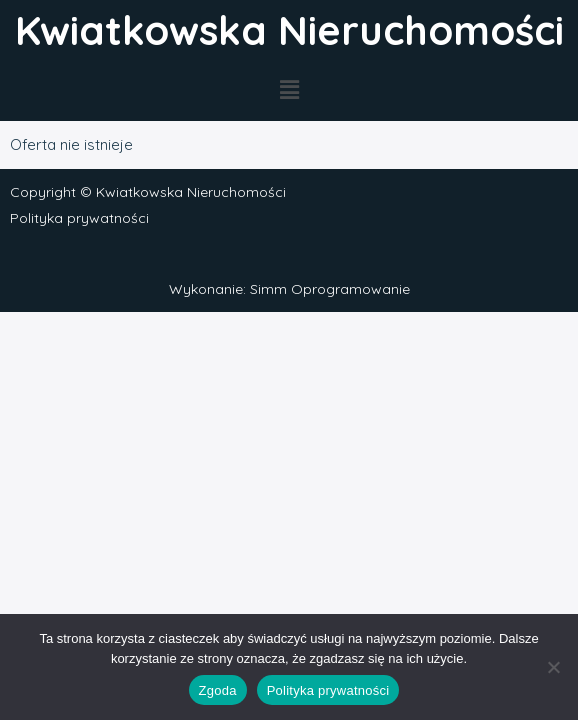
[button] (289, 90)
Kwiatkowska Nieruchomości (289, 30)
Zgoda (218, 690)
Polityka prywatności (79, 218)
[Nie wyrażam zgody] (553, 667)
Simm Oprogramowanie (330, 289)
